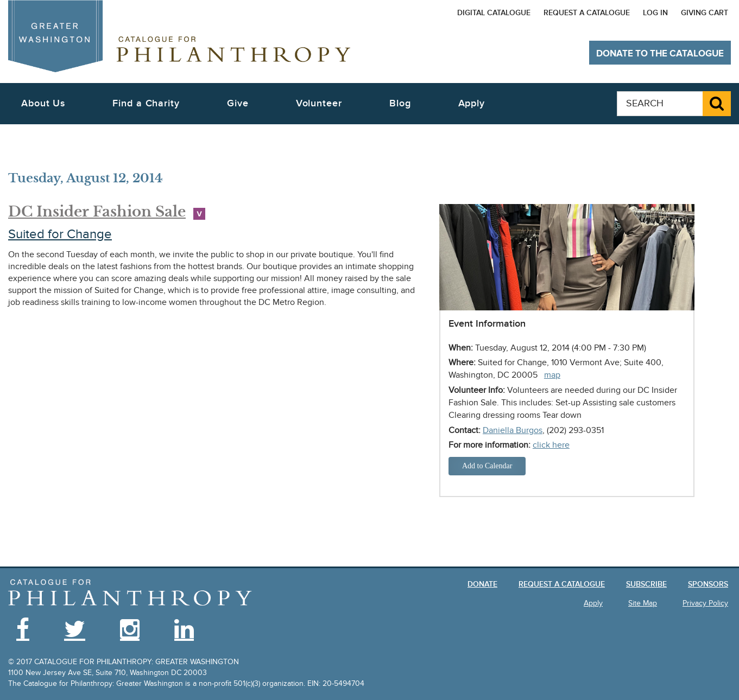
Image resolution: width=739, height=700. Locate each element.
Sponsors (708, 584)
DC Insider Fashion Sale (97, 212)
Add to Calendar (487, 466)
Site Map (643, 603)
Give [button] (238, 103)
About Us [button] (43, 103)
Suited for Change (60, 234)
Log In (655, 13)
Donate (482, 584)
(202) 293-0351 (575, 430)
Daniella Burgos (513, 430)
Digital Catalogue (494, 13)
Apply (472, 103)
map (552, 375)
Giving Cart (705, 13)
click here (551, 445)
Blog (400, 103)
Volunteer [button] (319, 103)
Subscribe (646, 584)
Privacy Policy (705, 603)
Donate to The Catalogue (660, 54)
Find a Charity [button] (146, 103)
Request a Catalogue (587, 13)
